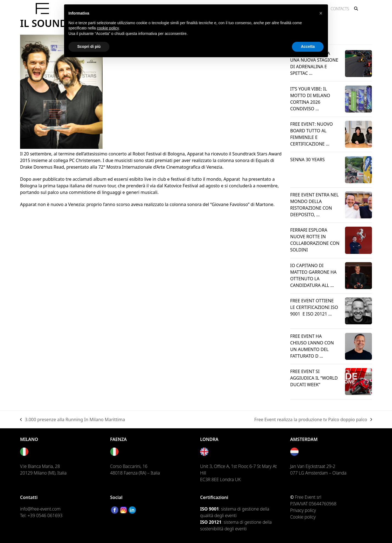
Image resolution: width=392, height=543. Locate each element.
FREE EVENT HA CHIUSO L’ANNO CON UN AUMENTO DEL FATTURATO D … (312, 346)
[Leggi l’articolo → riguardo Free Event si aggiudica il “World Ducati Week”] (358, 381)
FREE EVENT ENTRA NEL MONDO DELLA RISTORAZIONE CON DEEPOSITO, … (315, 205)
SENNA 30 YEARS (308, 160)
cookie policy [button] (108, 28)
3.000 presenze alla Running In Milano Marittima (73, 420)
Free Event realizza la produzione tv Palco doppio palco (313, 420)
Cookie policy (303, 517)
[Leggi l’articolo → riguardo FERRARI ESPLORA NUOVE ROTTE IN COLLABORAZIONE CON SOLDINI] (358, 240)
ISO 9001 (209, 509)
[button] (356, 9)
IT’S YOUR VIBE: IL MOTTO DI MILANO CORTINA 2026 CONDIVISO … (310, 99)
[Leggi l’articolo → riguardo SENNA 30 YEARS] (358, 169)
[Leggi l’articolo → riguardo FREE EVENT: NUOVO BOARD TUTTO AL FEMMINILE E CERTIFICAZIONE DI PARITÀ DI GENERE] (358, 134)
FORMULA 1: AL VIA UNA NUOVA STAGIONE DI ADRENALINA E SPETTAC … (314, 63)
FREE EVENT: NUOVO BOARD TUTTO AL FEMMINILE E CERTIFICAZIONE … (312, 134)
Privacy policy (303, 510)
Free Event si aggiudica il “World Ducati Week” (314, 378)
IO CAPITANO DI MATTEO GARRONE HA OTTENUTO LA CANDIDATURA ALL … (314, 275)
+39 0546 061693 (45, 515)
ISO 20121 (211, 522)
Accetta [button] (308, 46)
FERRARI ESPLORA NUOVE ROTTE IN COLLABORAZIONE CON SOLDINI (315, 240)
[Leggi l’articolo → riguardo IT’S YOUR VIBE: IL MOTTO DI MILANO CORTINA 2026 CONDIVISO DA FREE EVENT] (358, 98)
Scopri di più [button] (89, 46)
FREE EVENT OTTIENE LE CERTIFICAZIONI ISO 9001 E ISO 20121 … (314, 307)
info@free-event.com (40, 509)
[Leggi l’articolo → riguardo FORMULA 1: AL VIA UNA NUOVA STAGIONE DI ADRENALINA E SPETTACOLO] (358, 63)
